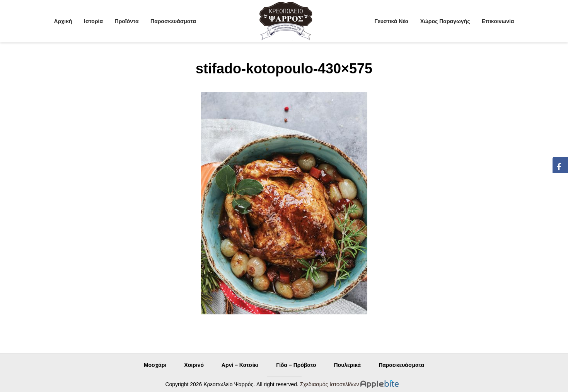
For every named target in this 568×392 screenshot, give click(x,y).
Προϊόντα (127, 21)
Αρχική (63, 21)
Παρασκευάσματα (173, 21)
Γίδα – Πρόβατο (296, 365)
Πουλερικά (347, 365)
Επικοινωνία (498, 21)
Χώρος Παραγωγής (445, 21)
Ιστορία (93, 21)
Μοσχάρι (155, 365)
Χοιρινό (194, 365)
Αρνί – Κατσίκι (240, 365)
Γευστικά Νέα (392, 21)
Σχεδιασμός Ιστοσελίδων (330, 384)
